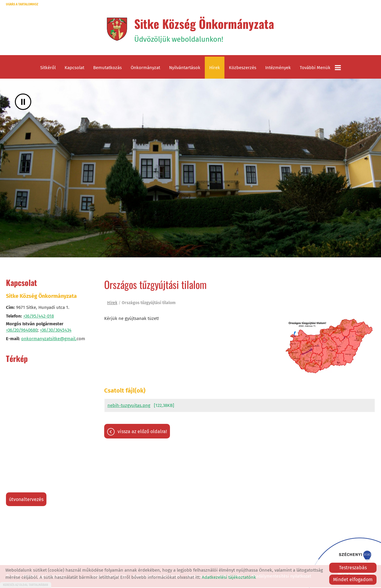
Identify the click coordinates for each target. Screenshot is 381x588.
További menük (320, 69)
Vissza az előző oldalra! (142, 432)
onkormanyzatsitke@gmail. (49, 340)
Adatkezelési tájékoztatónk (229, 577)
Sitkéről (48, 69)
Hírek (215, 69)
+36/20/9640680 (22, 331)
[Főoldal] (116, 29)
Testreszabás (353, 568)
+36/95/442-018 (39, 317)
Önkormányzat (145, 69)
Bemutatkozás (107, 69)
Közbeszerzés (243, 69)
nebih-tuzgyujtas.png (129, 406)
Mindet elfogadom (353, 580)
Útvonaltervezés (26, 500)
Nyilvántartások (185, 69)
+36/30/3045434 (56, 331)
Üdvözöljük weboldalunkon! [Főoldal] (204, 29)
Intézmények (278, 69)
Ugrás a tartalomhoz (22, 4)
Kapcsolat (74, 69)
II (23, 103)
